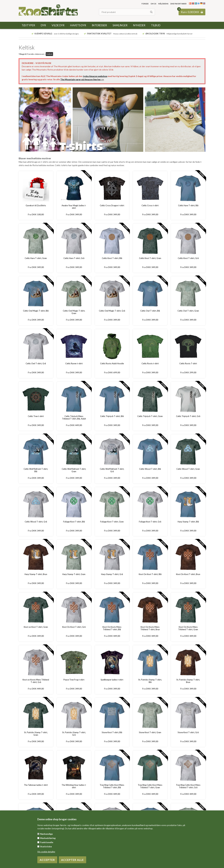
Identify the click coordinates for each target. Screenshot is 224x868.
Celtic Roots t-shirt (150, 363)
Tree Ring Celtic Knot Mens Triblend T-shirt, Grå (188, 786)
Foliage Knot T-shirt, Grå (150, 522)
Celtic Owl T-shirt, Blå (150, 311)
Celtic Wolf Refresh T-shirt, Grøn (74, 470)
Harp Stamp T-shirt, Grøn (74, 574)
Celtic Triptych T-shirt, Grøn (150, 416)
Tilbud (156, 25)
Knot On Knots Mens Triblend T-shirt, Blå (112, 628)
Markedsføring (48, 838)
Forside (145, 4)
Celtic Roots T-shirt (188, 363)
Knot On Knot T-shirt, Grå (74, 627)
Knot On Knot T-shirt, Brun (188, 574)
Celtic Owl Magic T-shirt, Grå (112, 311)
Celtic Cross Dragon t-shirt (112, 205)
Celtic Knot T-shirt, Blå (112, 258)
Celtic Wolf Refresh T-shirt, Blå (36, 470)
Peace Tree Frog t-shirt (74, 680)
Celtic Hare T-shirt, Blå (188, 205)
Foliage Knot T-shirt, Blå (74, 522)
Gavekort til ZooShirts (36, 205)
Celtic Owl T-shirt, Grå (36, 363)
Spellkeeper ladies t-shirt (112, 680)
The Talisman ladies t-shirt (36, 785)
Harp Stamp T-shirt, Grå (112, 574)
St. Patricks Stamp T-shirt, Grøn (36, 734)
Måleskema (163, 4)
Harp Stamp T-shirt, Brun (36, 574)
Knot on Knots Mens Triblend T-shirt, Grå (36, 681)
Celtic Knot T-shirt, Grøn (150, 258)
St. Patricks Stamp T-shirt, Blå (150, 681)
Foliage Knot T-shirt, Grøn (112, 522)
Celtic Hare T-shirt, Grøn (36, 258)
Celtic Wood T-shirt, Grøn (188, 469)
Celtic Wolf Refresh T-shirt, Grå (112, 470)
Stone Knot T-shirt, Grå (188, 732)
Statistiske (46, 846)
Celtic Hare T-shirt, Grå (74, 258)
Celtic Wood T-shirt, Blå (150, 469)
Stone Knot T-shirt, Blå (112, 732)
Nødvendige (46, 834)
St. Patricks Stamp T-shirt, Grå (74, 734)
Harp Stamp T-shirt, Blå (188, 522)
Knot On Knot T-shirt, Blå (150, 574)
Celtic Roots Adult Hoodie (112, 363)
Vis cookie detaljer (46, 852)
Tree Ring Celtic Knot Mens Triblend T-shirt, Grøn (150, 786)
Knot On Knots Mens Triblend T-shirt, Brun (150, 628)
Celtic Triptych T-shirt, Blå (112, 416)
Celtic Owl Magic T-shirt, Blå (36, 311)
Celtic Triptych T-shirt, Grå (188, 416)
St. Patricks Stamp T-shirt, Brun (188, 681)
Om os (153, 4)
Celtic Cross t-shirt (150, 205)
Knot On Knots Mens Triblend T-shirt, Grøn (188, 628)
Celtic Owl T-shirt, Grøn (188, 311)
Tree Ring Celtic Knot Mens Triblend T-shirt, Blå (112, 786)
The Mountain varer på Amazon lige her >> (82, 79)
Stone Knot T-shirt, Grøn (150, 732)
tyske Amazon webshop (95, 76)
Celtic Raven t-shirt (74, 363)
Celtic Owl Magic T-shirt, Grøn (74, 312)
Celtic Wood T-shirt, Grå (36, 522)
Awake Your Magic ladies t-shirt (74, 207)
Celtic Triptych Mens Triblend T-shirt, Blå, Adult (74, 417)
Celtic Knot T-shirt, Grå (188, 258)
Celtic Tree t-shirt (36, 416)
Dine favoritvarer (178, 4)
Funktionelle (47, 842)
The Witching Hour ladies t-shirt (74, 786)
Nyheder (139, 25)
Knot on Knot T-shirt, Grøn (36, 627)
